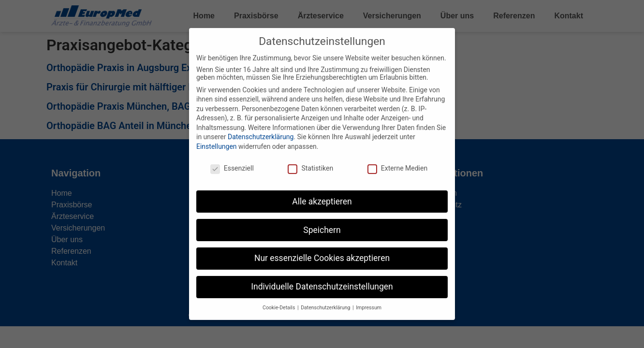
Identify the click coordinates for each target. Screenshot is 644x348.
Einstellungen (217, 137)
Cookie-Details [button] (279, 298)
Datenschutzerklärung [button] (326, 298)
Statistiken (310, 158)
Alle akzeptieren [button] (322, 191)
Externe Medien (397, 158)
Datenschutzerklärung (261, 127)
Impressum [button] (369, 298)
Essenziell (232, 158)
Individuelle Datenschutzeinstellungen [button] (322, 277)
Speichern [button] (322, 220)
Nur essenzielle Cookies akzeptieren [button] (322, 248)
